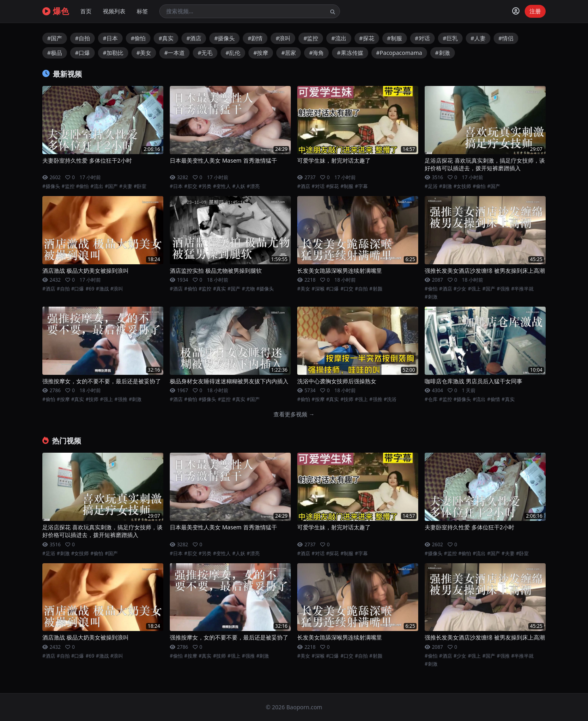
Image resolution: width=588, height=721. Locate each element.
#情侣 (506, 38)
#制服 (395, 38)
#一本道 (174, 53)
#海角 (316, 53)
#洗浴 (390, 399)
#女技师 (463, 186)
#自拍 (82, 38)
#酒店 (194, 38)
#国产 (55, 38)
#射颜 (376, 289)
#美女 (144, 53)
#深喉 (318, 289)
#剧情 (255, 38)
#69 (90, 289)
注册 (535, 11)
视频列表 (114, 11)
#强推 (503, 289)
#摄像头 (224, 38)
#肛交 (191, 186)
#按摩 (261, 53)
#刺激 (443, 53)
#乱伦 (233, 53)
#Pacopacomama (399, 53)
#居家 (289, 53)
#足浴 (431, 186)
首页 (86, 11)
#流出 (339, 38)
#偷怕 (138, 38)
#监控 (311, 38)
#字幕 (361, 186)
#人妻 (478, 38)
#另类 (205, 186)
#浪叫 (283, 38)
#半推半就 (523, 289)
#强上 (474, 289)
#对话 (422, 38)
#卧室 (140, 186)
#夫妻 (126, 186)
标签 (142, 11)
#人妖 (239, 186)
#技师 (92, 399)
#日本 (110, 38)
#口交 (347, 289)
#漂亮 (253, 186)
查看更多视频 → (294, 414)
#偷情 (494, 399)
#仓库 (431, 399)
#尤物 (248, 289)
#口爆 (82, 53)
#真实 (166, 38)
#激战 (102, 289)
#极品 (55, 53)
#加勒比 (113, 53)
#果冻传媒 (350, 53)
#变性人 (222, 186)
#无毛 (205, 53)
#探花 (367, 38)
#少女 (460, 289)
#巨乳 (450, 38)
